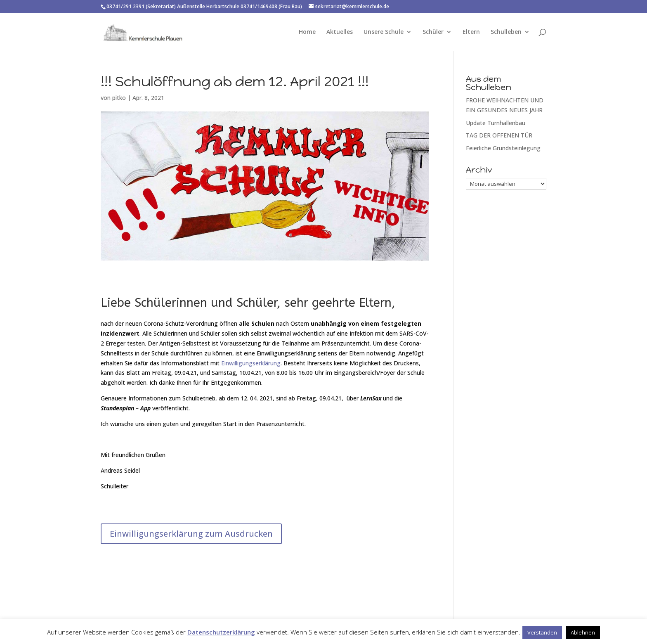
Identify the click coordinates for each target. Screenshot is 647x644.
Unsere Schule (384, 32)
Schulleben (506, 32)
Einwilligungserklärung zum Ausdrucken (191, 534)
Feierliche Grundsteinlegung (503, 148)
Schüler (433, 32)
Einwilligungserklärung (251, 363)
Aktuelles (340, 32)
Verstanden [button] (542, 632)
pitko (119, 98)
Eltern (471, 32)
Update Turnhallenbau (496, 123)
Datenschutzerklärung (221, 632)
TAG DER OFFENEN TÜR (499, 135)
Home (307, 32)
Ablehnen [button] (583, 632)
